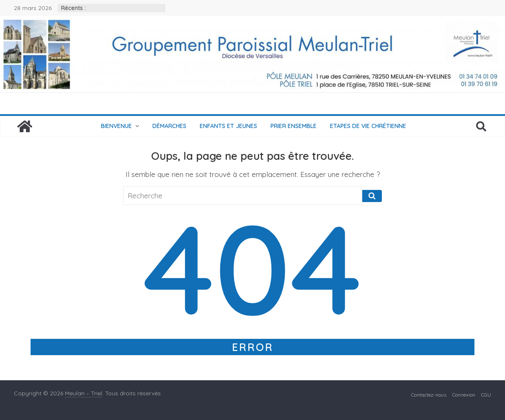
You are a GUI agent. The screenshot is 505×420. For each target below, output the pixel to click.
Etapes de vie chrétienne (368, 126)
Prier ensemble (294, 126)
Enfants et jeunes (228, 126)
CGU (486, 395)
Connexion (464, 395)
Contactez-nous (429, 395)
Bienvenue (116, 126)
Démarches (169, 126)
